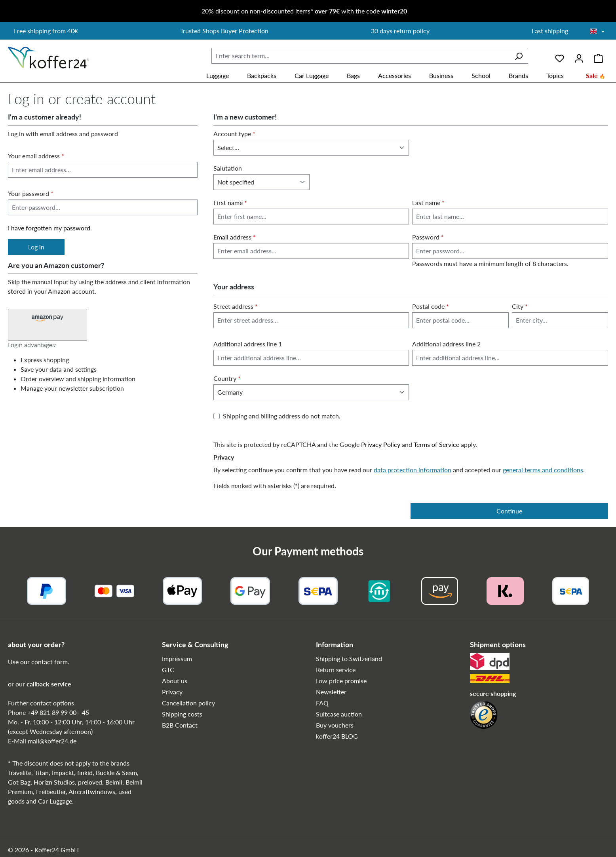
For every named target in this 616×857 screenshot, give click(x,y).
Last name (428, 202)
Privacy (172, 692)
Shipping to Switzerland (349, 658)
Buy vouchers (335, 725)
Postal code (431, 306)
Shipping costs (182, 714)
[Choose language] (597, 32)
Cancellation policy (188, 703)
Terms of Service (436, 444)
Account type (234, 134)
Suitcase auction (339, 714)
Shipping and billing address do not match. (282, 416)
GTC (168, 670)
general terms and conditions (543, 470)
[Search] (519, 56)
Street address (236, 306)
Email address (235, 237)
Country (227, 378)
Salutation (228, 168)
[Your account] (579, 56)
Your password (31, 193)
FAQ (322, 703)
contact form (49, 662)
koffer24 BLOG (337, 736)
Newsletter (331, 692)
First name (230, 202)
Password (428, 237)
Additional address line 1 (248, 344)
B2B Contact (180, 725)
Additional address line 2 (446, 344)
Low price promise (341, 681)
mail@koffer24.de (52, 741)
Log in (36, 247)
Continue (509, 511)
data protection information (413, 470)
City (520, 306)
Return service (336, 670)
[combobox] (360, 56)
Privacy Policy (381, 444)
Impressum (177, 658)
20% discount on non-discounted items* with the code (304, 11)
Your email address (36, 156)
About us (175, 681)
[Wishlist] (560, 56)
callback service (49, 684)
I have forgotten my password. (50, 228)
